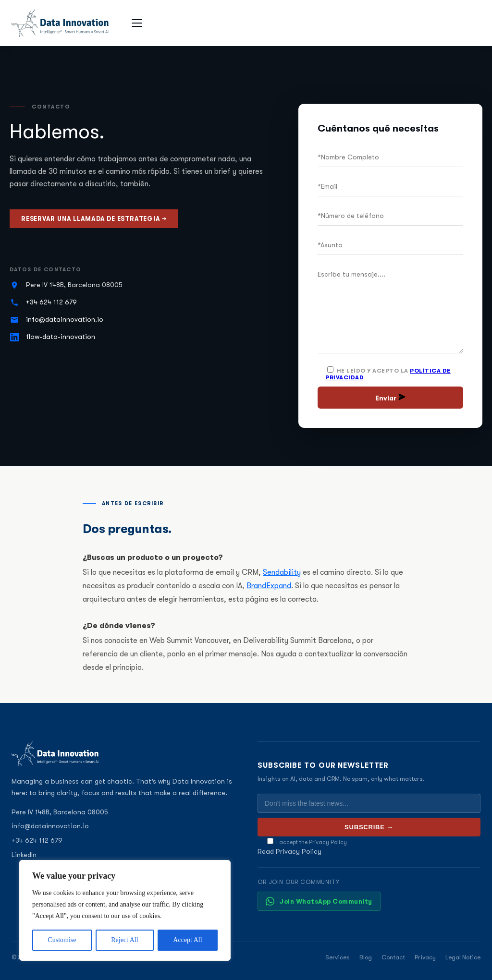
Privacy (425, 957)
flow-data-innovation (61, 337)
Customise (62, 940)
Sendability (282, 572)
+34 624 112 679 (51, 302)
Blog (366, 957)
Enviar (391, 398)
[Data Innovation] (60, 23)
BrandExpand (269, 586)
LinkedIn (24, 855)
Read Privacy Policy (289, 851)
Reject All (124, 940)
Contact (393, 957)
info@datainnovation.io (65, 319)
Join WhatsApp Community (319, 901)
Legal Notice (463, 957)
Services (338, 957)
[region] (125, 910)
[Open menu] (138, 23)
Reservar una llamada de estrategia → (94, 219)
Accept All (187, 940)
